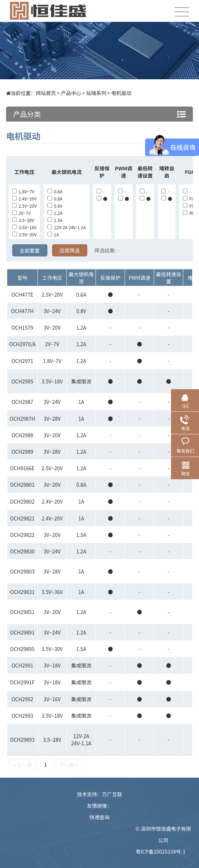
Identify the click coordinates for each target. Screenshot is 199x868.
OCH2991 (22, 665)
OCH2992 (22, 699)
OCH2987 (22, 402)
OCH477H (22, 311)
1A (53, 234)
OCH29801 (22, 485)
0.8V (55, 206)
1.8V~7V (23, 191)
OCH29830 (22, 551)
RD (189, 213)
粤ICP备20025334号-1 (161, 852)
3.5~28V (23, 220)
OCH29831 (22, 592)
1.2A (55, 213)
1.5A (55, 220)
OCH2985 (22, 381)
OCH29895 (22, 649)
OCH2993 (22, 716)
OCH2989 (22, 452)
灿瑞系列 (96, 93)
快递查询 (99, 817)
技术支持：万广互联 (99, 794)
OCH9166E (22, 468)
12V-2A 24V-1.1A (67, 227)
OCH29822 (22, 535)
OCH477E (22, 294)
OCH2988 (22, 435)
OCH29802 (22, 501)
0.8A (55, 199)
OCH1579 (22, 327)
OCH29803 (22, 571)
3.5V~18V (24, 227)
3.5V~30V (24, 234)
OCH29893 (22, 740)
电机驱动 (121, 93)
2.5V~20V (24, 206)
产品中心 (71, 93)
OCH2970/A (22, 344)
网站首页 (46, 93)
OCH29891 (22, 632)
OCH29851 (22, 612)
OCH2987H (22, 419)
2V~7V (22, 213)
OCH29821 (22, 518)
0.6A (55, 191)
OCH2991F (22, 682)
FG (189, 199)
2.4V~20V (24, 199)
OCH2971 (22, 361)
